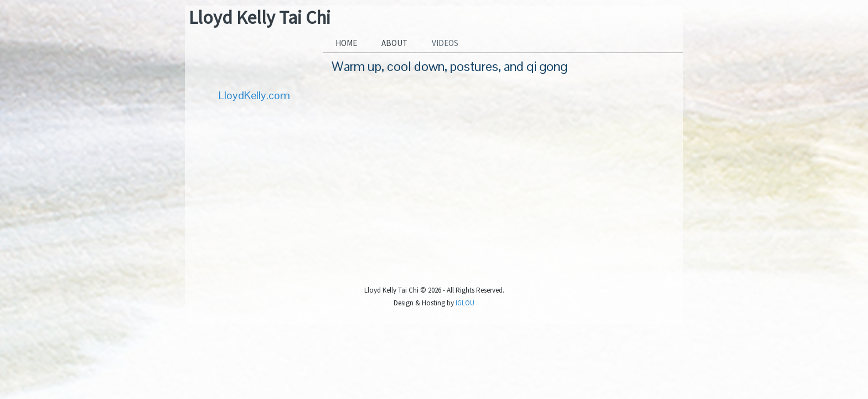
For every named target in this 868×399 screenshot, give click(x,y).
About (394, 43)
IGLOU (465, 303)
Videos (445, 43)
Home (346, 43)
